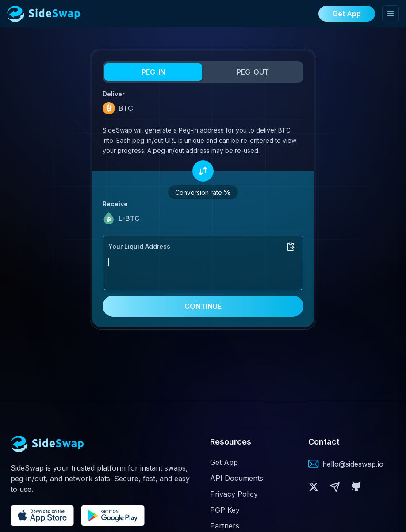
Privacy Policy (234, 494)
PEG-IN (153, 72)
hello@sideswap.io (353, 464)
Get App (224, 462)
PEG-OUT (253, 72)
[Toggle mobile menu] (391, 14)
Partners (225, 526)
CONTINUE (203, 306)
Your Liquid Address (139, 246)
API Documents (237, 478)
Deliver (114, 94)
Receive (115, 204)
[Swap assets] (203, 171)
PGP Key (225, 510)
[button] (314, 487)
